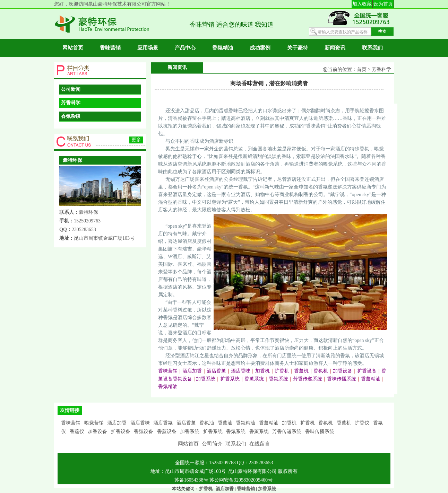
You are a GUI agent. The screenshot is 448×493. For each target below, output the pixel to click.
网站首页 (73, 48)
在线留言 (260, 444)
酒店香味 (140, 423)
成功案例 (260, 48)
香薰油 (225, 423)
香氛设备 (144, 432)
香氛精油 (223, 48)
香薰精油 (269, 423)
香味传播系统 (320, 432)
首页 (362, 69)
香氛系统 (236, 432)
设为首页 (383, 4)
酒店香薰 (186, 423)
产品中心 (185, 48)
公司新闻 (71, 89)
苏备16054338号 (192, 480)
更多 (136, 140)
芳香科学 (71, 103)
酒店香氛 (163, 423)
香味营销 (110, 48)
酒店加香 (117, 423)
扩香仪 (362, 423)
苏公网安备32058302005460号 (241, 480)
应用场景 (148, 48)
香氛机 (326, 423)
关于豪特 (298, 48)
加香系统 (190, 432)
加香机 (289, 423)
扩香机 (308, 423)
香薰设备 (167, 432)
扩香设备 (121, 432)
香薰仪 (77, 432)
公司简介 (212, 444)
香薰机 (344, 423)
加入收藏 (362, 4)
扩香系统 (213, 432)
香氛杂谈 (71, 116)
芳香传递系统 (287, 432)
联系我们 (372, 48)
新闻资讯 (335, 48)
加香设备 (97, 432)
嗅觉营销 (94, 423)
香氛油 (207, 423)
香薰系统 (259, 432)
